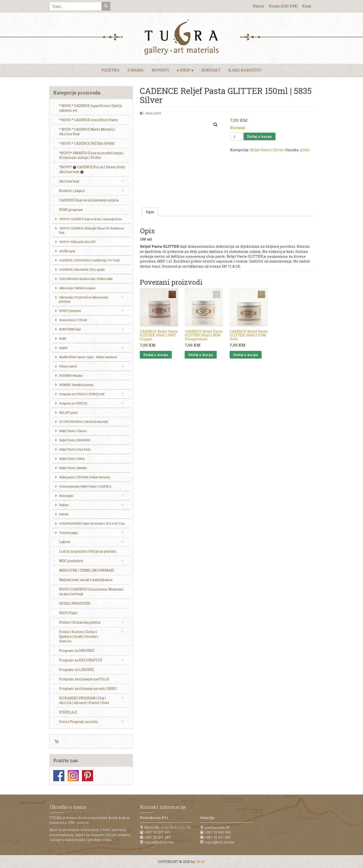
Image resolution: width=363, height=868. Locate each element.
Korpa (283, 6)
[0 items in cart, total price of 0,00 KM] (56, 742)
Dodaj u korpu (260, 136)
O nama (136, 70)
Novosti (160, 70)
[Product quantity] (236, 137)
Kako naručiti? (245, 70)
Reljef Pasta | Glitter (267, 150)
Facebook (59, 776)
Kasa (307, 6)
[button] (216, 125)
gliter (305, 150)
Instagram (73, 776)
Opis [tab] (150, 212)
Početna (111, 70)
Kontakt (211, 70)
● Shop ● (185, 70)
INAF (201, 862)
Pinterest (88, 776)
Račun (258, 6)
